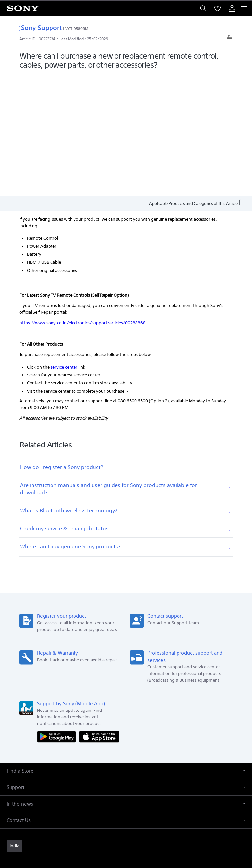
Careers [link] (202, 758)
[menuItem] (218, 8)
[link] (14, 725)
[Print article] (230, 39)
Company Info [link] (57, 758)
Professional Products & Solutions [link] (115, 767)
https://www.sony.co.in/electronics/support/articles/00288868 (83, 202)
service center (64, 246)
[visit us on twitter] (119, 783)
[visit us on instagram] (133, 783)
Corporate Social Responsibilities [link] (157, 758)
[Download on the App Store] (99, 615)
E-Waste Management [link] (98, 758)
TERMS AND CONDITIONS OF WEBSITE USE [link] (126, 821)
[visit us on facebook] (105, 783)
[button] (126, 650)
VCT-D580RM (77, 28)
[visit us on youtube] (147, 783)
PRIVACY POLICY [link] (126, 829)
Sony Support (41, 27)
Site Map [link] (162, 767)
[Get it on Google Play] (58, 615)
